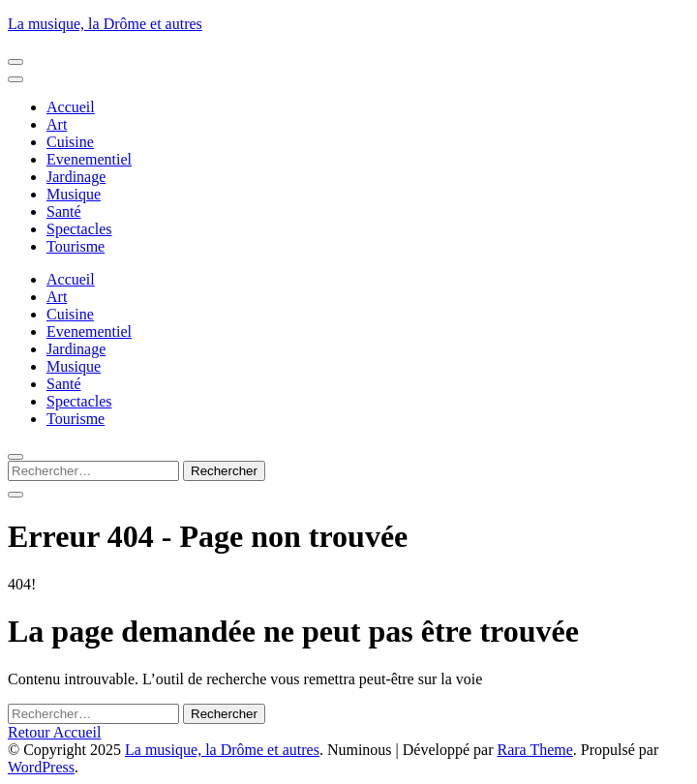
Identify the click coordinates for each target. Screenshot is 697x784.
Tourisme (76, 246)
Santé (64, 211)
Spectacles (79, 229)
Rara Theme (534, 750)
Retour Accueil (54, 732)
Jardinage (76, 177)
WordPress (41, 767)
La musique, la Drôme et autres (105, 24)
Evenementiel (89, 159)
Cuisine (70, 142)
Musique (74, 194)
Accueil (71, 107)
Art (57, 124)
